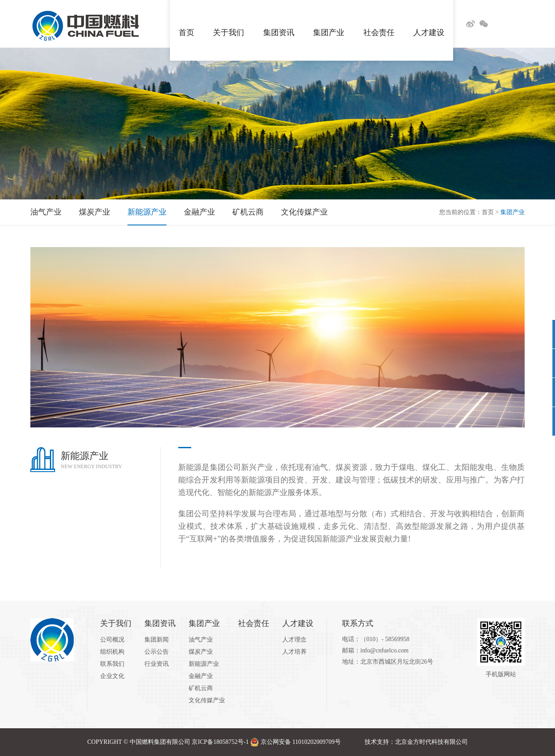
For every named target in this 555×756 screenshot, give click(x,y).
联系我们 (112, 664)
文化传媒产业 (304, 212)
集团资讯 (279, 24)
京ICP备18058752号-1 (220, 742)
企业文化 (112, 676)
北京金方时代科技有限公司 (431, 742)
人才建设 (429, 24)
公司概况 (112, 640)
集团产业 (329, 24)
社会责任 (379, 24)
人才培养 (294, 652)
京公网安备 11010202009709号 (301, 742)
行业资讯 (157, 664)
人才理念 (294, 640)
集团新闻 (157, 640)
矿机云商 (248, 212)
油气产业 (46, 212)
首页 (186, 24)
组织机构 (112, 652)
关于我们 (229, 24)
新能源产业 (147, 212)
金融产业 (199, 212)
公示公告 (157, 652)
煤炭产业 (95, 212)
